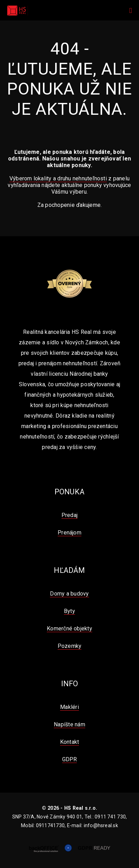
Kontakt (70, 742)
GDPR (70, 759)
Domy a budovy (69, 594)
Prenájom (69, 533)
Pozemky (70, 646)
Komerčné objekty (69, 628)
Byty (69, 611)
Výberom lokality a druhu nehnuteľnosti (58, 178)
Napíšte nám (69, 724)
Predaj (69, 515)
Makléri (69, 707)
